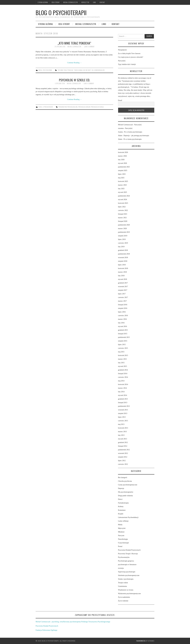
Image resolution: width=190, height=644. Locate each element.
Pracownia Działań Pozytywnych (129, 550)
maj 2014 (121, 381)
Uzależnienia (122, 586)
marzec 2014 (122, 388)
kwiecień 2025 (123, 181)
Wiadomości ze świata (126, 590)
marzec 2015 (122, 359)
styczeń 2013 (122, 439)
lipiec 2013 (122, 417)
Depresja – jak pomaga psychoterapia (136, 136)
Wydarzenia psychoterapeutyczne (129, 594)
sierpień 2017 (123, 290)
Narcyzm (121, 536)
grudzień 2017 (123, 283)
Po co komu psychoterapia (133, 132)
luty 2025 (121, 189)
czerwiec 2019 (123, 243)
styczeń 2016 (122, 326)
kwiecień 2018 (123, 268)
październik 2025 (124, 167)
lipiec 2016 (122, 312)
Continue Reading (74, 63)
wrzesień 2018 (123, 258)
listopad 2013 (123, 403)
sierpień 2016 (123, 308)
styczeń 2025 (122, 192)
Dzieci (40, 107)
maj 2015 (121, 352)
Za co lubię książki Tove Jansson (129, 53)
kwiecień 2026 (123, 152)
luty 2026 (121, 160)
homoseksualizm (99, 70)
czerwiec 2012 (123, 464)
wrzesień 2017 (123, 287)
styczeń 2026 (122, 163)
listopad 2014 (123, 374)
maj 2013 (121, 424)
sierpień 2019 (123, 236)
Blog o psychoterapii (61, 13)
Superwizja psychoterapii (127, 572)
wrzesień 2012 (123, 453)
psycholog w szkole (97, 107)
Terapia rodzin (123, 583)
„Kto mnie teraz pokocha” (74, 43)
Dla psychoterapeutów (126, 492)
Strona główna (43, 2)
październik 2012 (124, 450)
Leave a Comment (89, 47)
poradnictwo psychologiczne (68, 107)
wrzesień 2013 (123, 410)
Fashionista (141, 641)
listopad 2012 (123, 446)
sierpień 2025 (123, 170)
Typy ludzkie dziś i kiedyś (127, 64)
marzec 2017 (122, 301)
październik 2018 (124, 254)
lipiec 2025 (122, 174)
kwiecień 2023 (123, 203)
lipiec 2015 (122, 345)
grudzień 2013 (123, 399)
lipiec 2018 (122, 265)
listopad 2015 (123, 334)
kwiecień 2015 (123, 355)
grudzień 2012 (123, 442)
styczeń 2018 (122, 279)
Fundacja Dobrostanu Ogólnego (46, 630)
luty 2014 (121, 392)
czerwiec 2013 (123, 421)
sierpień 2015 (123, 341)
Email (120, 100)
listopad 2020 (123, 221)
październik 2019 (124, 232)
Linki (94, 2)
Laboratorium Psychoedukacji (128, 517)
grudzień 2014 (123, 370)
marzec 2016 (122, 319)
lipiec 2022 (122, 207)
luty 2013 (121, 435)
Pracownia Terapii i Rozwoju (128, 554)
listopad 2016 (123, 305)
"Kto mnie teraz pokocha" (65, 70)
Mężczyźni (122, 528)
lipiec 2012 (122, 461)
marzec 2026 (122, 156)
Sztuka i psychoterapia (126, 579)
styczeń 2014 (122, 395)
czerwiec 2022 (123, 210)
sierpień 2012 (123, 457)
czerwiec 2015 (123, 348)
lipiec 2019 (122, 239)
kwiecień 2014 (123, 384)
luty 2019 (121, 247)
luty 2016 (121, 323)
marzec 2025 (122, 185)
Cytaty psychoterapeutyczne (128, 485)
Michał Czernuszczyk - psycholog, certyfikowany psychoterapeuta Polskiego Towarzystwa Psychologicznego (73, 622)
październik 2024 (124, 196)
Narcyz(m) (122, 61)
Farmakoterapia (123, 503)
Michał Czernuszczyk (70, 2)
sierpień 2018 (123, 261)
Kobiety (121, 507)
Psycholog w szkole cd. (74, 80)
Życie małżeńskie (124, 597)
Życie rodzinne (47, 70)
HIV (93, 70)
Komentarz (122, 510)
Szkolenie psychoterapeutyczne (129, 575)
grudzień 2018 (123, 250)
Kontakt (102, 2)
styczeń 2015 (122, 366)
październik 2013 (124, 406)
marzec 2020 (122, 229)
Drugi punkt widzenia (125, 496)
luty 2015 (121, 363)
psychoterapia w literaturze (127, 565)
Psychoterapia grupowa (126, 561)
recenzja (121, 568)
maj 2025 (121, 178)
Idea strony (56, 2)
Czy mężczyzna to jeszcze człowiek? (131, 57)
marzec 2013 (122, 432)
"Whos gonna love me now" (82, 70)
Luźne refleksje (123, 521)
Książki (121, 514)
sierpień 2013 (123, 413)
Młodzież (121, 532)
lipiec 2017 (122, 294)
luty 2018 (121, 276)
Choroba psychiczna (125, 481)
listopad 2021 (123, 214)
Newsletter (85, 2)
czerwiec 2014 (123, 377)
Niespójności (122, 50)
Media (40, 70)
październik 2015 (124, 337)
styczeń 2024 (122, 199)
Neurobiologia (123, 539)
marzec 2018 (122, 272)
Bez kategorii (123, 478)
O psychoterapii (48, 107)
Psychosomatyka (124, 557)
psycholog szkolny (84, 107)
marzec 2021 (122, 218)
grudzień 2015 (123, 330)
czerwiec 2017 (123, 297)
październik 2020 (124, 225)
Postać (120, 546)
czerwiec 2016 (123, 316)
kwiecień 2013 (123, 428)
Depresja (121, 488)
